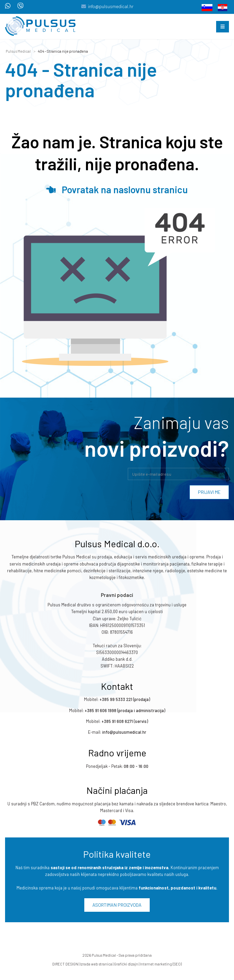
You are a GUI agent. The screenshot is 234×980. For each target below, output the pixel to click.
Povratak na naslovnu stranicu (117, 190)
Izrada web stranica (96, 964)
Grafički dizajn (126, 964)
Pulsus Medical (18, 51)
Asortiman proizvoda (117, 905)
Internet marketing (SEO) (161, 964)
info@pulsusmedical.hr (111, 6)
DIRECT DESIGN (65, 964)
